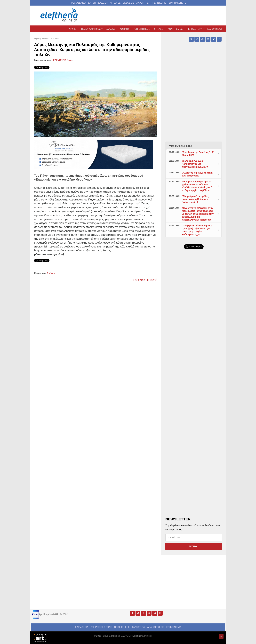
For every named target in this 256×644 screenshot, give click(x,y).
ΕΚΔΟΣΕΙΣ (128, 3)
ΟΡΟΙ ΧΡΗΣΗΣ (122, 627)
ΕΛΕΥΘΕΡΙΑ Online (63, 60)
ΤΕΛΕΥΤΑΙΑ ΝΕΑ (181, 146)
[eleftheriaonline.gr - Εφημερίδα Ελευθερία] (59, 16)
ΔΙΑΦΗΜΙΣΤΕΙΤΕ (178, 3)
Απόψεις (51, 273)
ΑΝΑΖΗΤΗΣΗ (143, 3)
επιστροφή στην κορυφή (145, 280)
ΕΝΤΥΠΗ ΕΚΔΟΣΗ (98, 3)
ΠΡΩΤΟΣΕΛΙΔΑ (78, 3)
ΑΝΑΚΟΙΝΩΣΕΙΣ (156, 627)
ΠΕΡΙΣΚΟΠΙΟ (160, 3)
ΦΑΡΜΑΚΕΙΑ (81, 627)
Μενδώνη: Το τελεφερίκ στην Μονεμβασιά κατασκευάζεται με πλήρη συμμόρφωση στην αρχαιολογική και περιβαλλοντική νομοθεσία (198, 214)
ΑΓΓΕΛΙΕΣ (115, 3)
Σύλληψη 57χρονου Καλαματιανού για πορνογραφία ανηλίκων (195, 164)
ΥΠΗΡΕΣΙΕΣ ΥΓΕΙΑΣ (101, 627)
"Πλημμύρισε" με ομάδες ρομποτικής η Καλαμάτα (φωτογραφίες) (195, 199)
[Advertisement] (194, 329)
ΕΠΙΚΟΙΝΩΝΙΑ (174, 627)
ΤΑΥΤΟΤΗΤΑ (138, 627)
